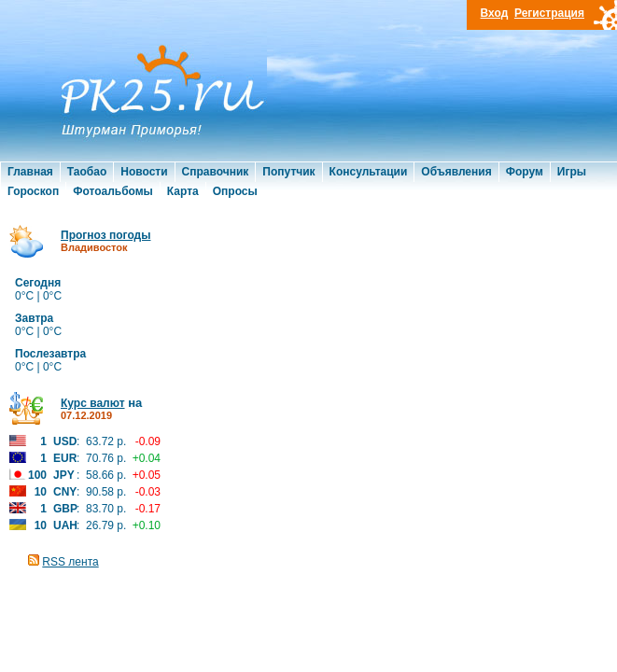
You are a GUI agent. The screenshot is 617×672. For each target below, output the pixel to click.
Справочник (216, 172)
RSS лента (70, 562)
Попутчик (288, 172)
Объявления (456, 172)
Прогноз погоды (105, 235)
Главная (30, 172)
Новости (144, 172)
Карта (183, 191)
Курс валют (93, 403)
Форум (525, 172)
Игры (572, 172)
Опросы (235, 191)
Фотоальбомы (113, 191)
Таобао (87, 172)
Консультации (369, 172)
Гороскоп (33, 191)
